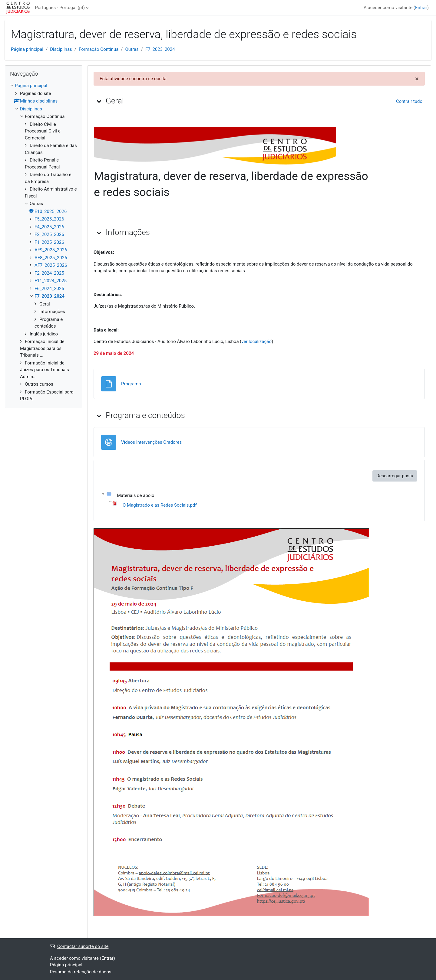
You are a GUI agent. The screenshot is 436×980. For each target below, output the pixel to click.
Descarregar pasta (395, 476)
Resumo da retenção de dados (81, 972)
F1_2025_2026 (49, 242)
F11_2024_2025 (51, 281)
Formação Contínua (99, 49)
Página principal (27, 49)
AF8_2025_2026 (51, 258)
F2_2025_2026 (49, 234)
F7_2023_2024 (160, 49)
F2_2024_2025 (49, 273)
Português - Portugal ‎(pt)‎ (60, 8)
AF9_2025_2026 (51, 250)
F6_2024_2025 (49, 289)
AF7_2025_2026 (51, 265)
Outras (132, 49)
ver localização (256, 341)
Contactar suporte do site (79, 946)
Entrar (421, 8)
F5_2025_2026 (49, 219)
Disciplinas (61, 49)
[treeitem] (44, 242)
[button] (99, 101)
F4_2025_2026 (49, 227)
